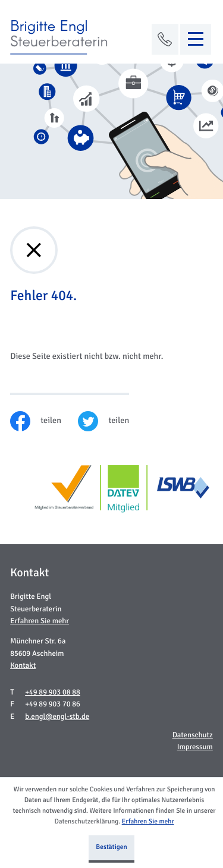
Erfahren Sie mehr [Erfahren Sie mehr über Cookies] (148, 822)
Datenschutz (193, 735)
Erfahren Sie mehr (40, 621)
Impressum (195, 747)
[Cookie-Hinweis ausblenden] (112, 849)
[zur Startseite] (61, 37)
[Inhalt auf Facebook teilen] (44, 421)
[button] (165, 39)
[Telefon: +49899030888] (53, 692)
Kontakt (23, 665)
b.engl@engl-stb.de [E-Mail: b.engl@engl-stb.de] (57, 717)
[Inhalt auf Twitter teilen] (112, 421)
